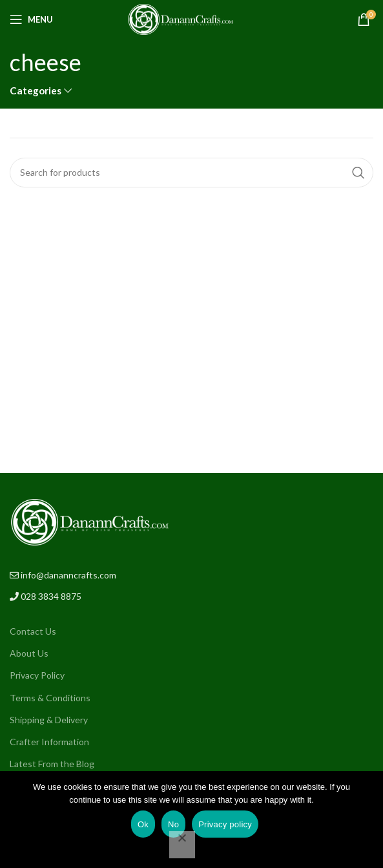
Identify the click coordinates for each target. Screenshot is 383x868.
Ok (143, 824)
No (173, 824)
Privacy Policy (37, 675)
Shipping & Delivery (49, 720)
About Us (29, 653)
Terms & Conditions (50, 698)
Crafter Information (49, 742)
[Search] (191, 173)
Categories (36, 91)
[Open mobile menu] (31, 19)
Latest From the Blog (52, 764)
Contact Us (33, 631)
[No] (182, 845)
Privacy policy (225, 824)
